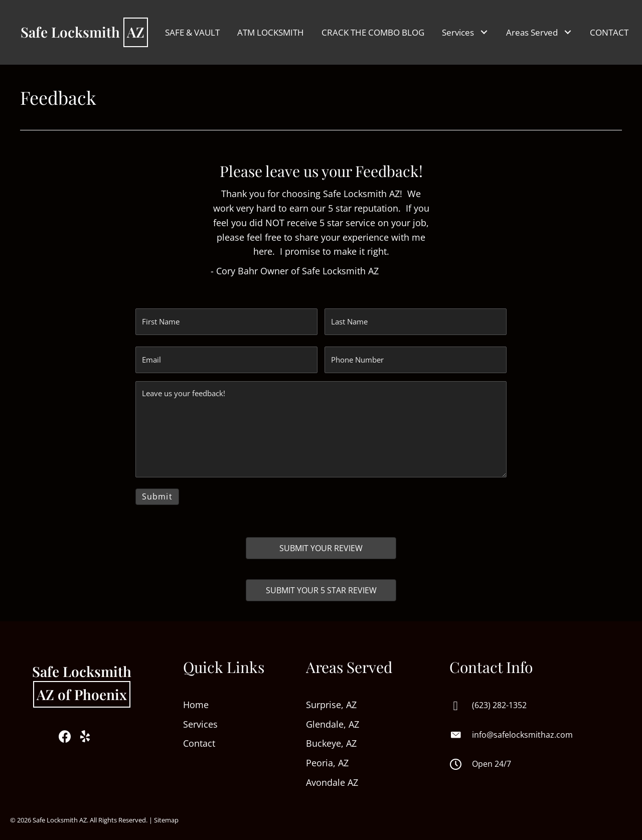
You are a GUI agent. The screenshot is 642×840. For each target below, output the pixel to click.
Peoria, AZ (327, 757)
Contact (199, 738)
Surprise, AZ (331, 699)
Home (197, 699)
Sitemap (166, 814)
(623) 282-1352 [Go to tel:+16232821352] (499, 700)
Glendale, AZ (333, 719)
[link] (192, 32)
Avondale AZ (332, 777)
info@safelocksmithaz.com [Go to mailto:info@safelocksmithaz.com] (522, 729)
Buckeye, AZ (331, 738)
